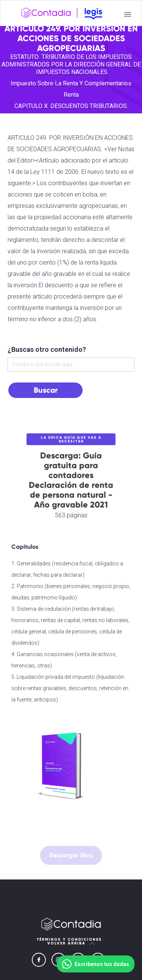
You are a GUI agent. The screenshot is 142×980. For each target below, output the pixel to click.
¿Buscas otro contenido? (47, 349)
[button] (128, 14)
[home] (62, 14)
